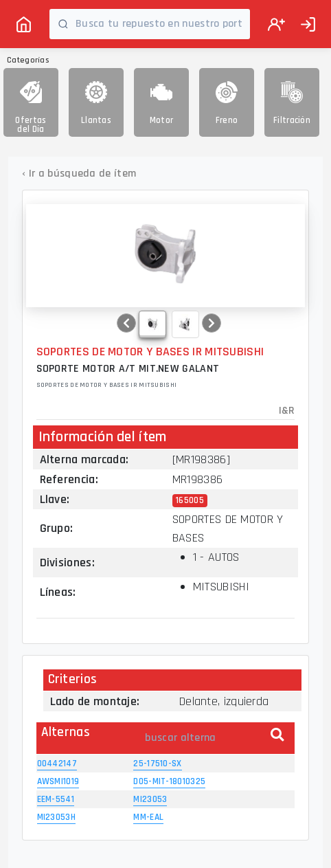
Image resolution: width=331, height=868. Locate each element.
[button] (126, 323)
